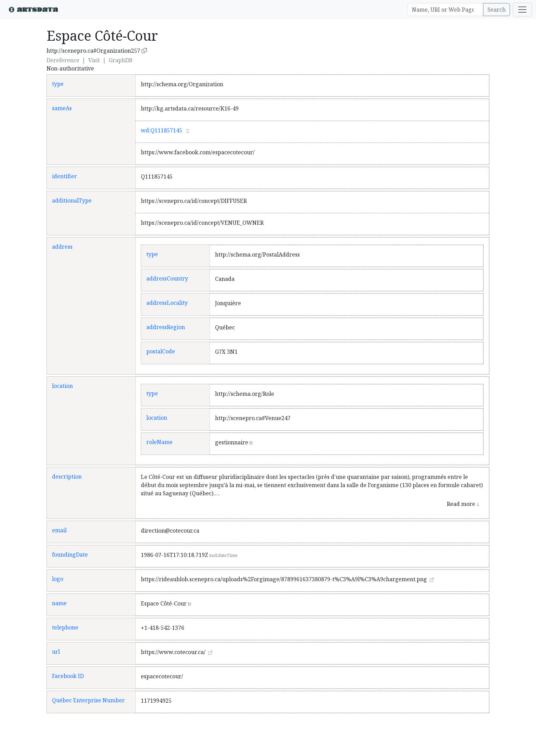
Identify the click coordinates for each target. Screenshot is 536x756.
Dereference (63, 60)
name (59, 603)
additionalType (72, 200)
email (59, 530)
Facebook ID (68, 676)
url (56, 652)
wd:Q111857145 (162, 130)
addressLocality (167, 303)
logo (58, 579)
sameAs (62, 108)
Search (497, 10)
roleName (159, 442)
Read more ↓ (463, 504)
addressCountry (167, 278)
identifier (64, 176)
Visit (94, 60)
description (67, 477)
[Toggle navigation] (522, 10)
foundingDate (70, 555)
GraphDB (121, 60)
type (58, 84)
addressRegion (166, 327)
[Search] (445, 10)
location (62, 386)
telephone (65, 627)
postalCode (161, 351)
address (62, 247)
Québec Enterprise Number (88, 700)
